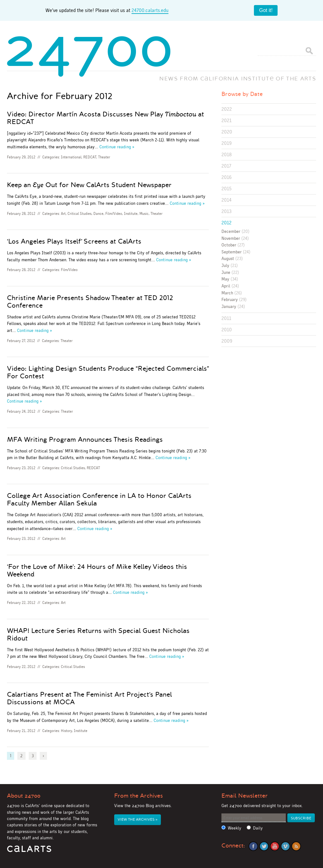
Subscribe (301, 818)
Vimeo (285, 846)
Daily (258, 828)
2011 (226, 318)
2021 (226, 120)
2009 (227, 341)
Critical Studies (79, 214)
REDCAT (90, 157)
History (66, 731)
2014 (226, 200)
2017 (226, 166)
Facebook (253, 846)
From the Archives (138, 796)
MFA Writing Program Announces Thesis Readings (85, 440)
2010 (227, 330)
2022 (227, 109)
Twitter (264, 846)
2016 (226, 177)
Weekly (235, 828)
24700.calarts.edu (150, 10)
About (24, 796)
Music (144, 214)
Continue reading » (117, 147)
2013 (226, 211)
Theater (104, 157)
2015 (226, 189)
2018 (227, 154)
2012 (226, 223)
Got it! (266, 10)
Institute (131, 214)
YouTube (275, 846)
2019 (226, 143)
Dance (98, 214)
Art (63, 214)
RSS (296, 846)
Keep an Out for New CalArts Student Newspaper (89, 185)
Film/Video (114, 214)
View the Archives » (138, 820)
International (71, 157)
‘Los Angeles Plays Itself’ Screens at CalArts (74, 241)
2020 (227, 132)
